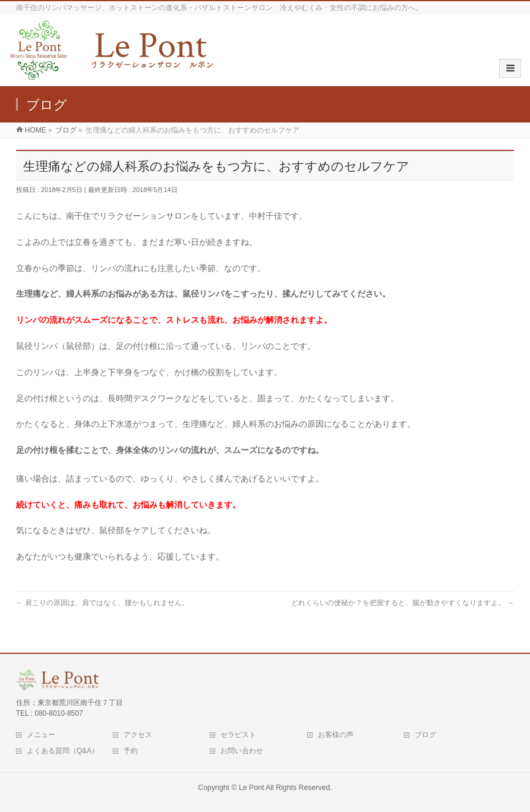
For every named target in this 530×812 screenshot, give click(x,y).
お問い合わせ (242, 751)
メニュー (41, 735)
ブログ (425, 735)
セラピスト (238, 735)
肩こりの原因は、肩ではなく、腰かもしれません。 (102, 603)
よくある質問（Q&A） (63, 751)
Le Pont (251, 788)
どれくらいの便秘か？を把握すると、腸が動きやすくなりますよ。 (403, 603)
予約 (131, 751)
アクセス (138, 735)
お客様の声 (336, 735)
